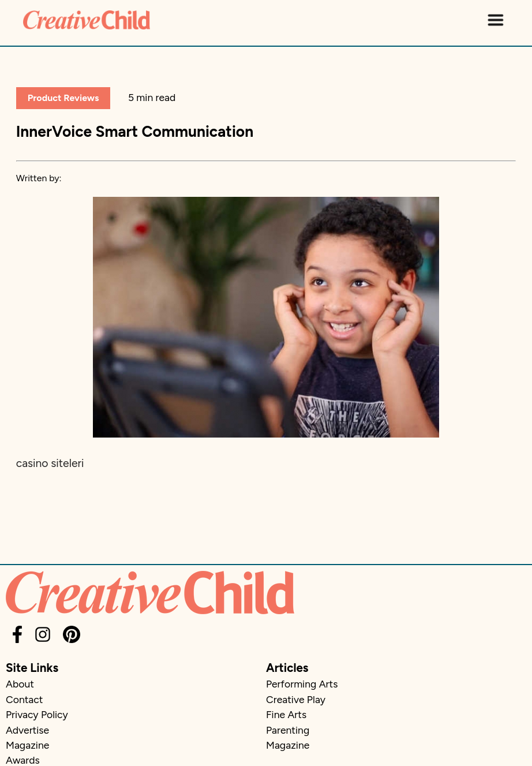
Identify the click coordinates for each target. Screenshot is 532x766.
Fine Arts (286, 714)
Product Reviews (63, 98)
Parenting (288, 730)
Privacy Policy (37, 714)
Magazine (27, 745)
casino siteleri (50, 463)
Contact (24, 699)
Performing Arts (302, 684)
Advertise (27, 730)
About (20, 684)
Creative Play (296, 699)
